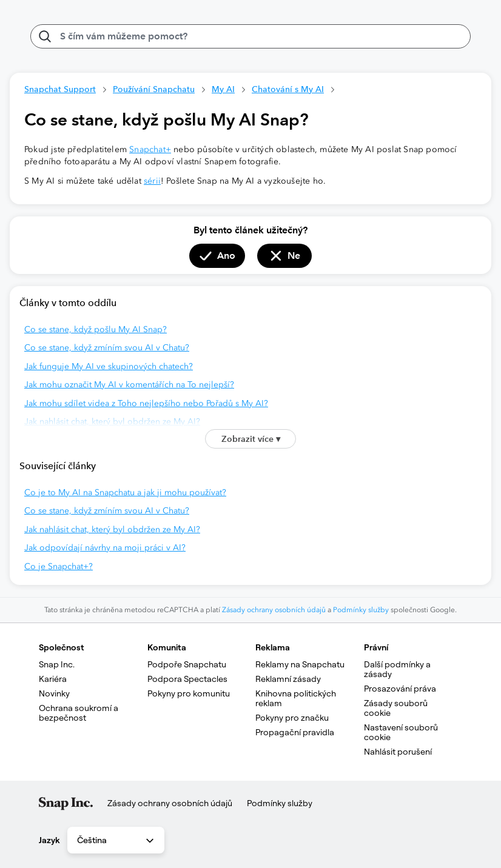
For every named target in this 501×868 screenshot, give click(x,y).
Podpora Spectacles (187, 679)
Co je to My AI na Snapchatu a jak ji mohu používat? (125, 492)
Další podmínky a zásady (398, 669)
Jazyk (49, 840)
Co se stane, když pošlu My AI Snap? (96, 329)
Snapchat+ (150, 149)
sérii (152, 181)
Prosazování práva (400, 689)
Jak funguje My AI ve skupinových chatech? (109, 366)
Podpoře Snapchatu (187, 664)
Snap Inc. (57, 664)
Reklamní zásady (288, 679)
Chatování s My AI (288, 89)
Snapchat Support (60, 89)
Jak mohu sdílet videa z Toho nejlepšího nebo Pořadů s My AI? (146, 403)
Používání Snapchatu (154, 89)
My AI (223, 89)
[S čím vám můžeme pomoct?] (250, 36)
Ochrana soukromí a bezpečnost (79, 713)
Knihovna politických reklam (297, 698)
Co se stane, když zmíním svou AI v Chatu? (107, 348)
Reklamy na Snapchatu (300, 664)
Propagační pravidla (295, 732)
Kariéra (53, 679)
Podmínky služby (361, 610)
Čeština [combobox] (116, 841)
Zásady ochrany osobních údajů (274, 610)
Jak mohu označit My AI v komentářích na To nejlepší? (129, 385)
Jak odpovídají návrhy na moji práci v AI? (105, 548)
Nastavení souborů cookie (402, 732)
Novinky (54, 693)
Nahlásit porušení (398, 752)
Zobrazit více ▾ (251, 439)
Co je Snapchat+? (59, 566)
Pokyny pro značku (292, 718)
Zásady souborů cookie (397, 708)
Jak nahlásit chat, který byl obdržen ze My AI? (112, 422)
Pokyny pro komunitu (189, 693)
